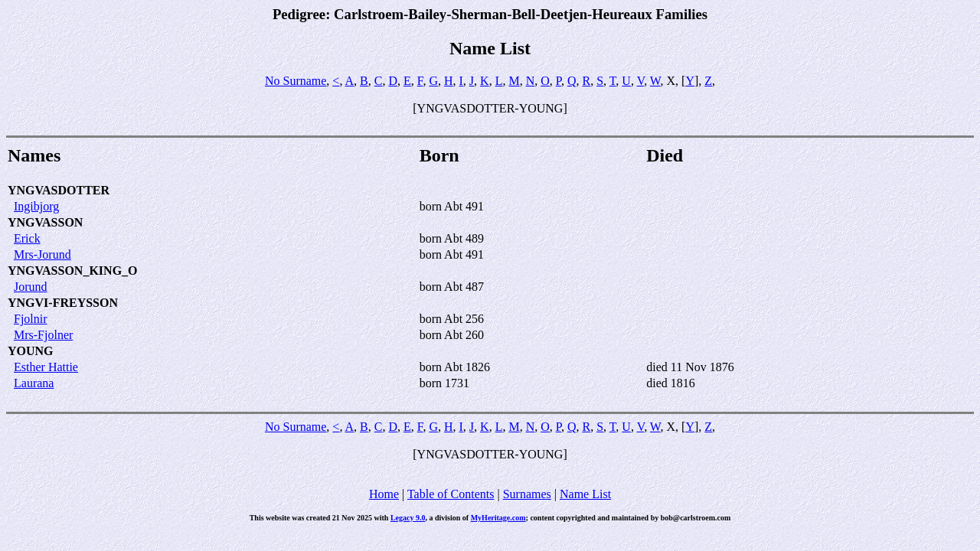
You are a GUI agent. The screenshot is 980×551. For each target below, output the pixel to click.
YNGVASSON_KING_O (73, 271)
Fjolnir (31, 319)
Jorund (31, 287)
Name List (585, 494)
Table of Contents (451, 494)
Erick (27, 238)
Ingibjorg (36, 206)
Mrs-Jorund (42, 254)
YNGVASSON (45, 222)
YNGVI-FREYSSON (63, 303)
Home (384, 494)
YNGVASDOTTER (59, 190)
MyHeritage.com (498, 518)
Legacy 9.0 (408, 518)
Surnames (527, 494)
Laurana (34, 383)
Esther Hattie (46, 367)
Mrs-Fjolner (43, 335)
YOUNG (31, 351)
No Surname (296, 81)
